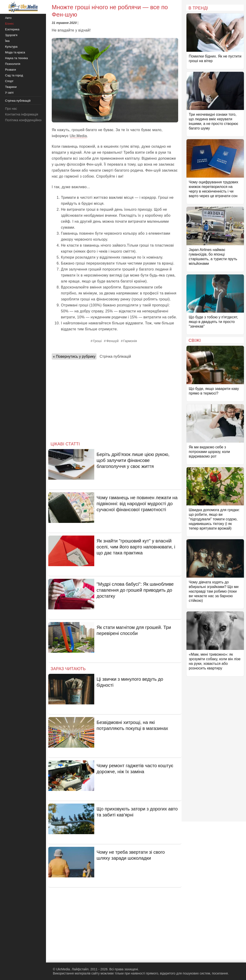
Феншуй (112, 341)
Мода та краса (15, 52)
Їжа (7, 41)
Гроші (97, 341)
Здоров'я (11, 35)
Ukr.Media (78, 136)
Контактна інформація (22, 114)
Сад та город (14, 75)
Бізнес (9, 24)
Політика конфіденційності (25, 120)
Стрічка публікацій (115, 356)
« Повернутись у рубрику (74, 356)
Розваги (10, 70)
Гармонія (130, 341)
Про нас (11, 109)
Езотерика (12, 29)
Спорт (9, 81)
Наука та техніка (16, 58)
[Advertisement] (115, 399)
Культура (11, 47)
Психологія (13, 64)
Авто (8, 18)
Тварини (11, 87)
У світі (9, 93)
